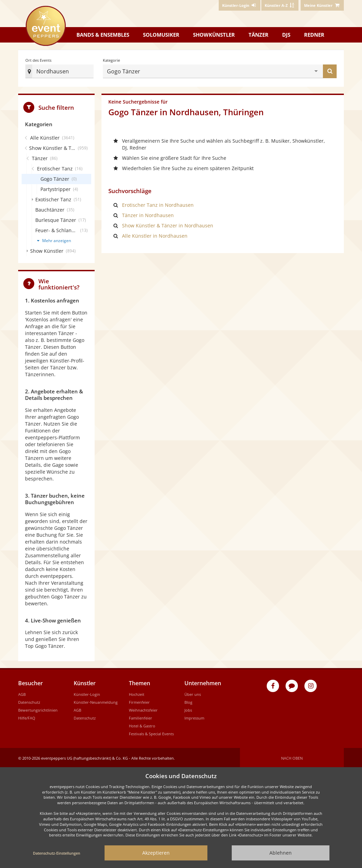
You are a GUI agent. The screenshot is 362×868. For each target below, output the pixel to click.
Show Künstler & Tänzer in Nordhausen (168, 224)
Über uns (193, 693)
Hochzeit (137, 693)
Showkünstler (214, 35)
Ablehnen (281, 853)
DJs (286, 35)
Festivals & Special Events (151, 732)
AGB (22, 693)
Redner (314, 35)
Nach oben (292, 757)
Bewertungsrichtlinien (38, 709)
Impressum (194, 717)
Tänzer (258, 35)
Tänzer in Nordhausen (148, 214)
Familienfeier (141, 717)
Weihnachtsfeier (143, 709)
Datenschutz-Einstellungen (57, 853)
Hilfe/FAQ (27, 717)
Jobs (188, 709)
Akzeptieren (156, 853)
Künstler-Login (87, 693)
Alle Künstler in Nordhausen (155, 234)
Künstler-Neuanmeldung (96, 701)
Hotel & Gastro (142, 724)
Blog (188, 701)
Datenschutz (29, 701)
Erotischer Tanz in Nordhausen (158, 204)
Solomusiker (161, 35)
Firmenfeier (139, 701)
